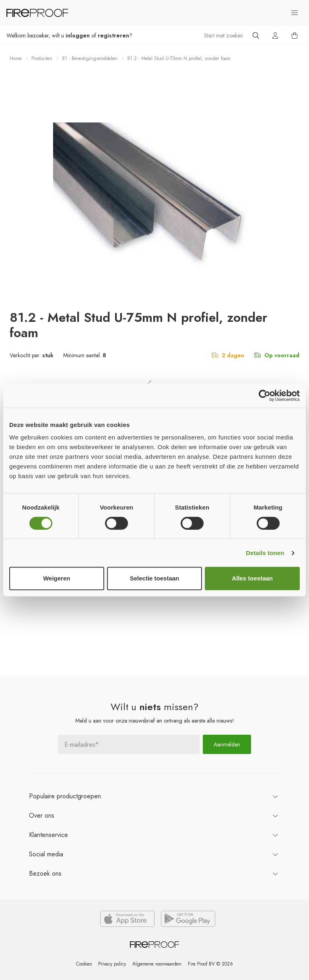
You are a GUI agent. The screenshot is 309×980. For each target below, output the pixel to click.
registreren (113, 35)
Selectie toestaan (155, 578)
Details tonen (265, 553)
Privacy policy (112, 964)
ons (42, 815)
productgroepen (65, 796)
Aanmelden (227, 744)
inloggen (78, 35)
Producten (42, 58)
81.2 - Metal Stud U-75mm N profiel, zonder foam (179, 58)
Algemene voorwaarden (157, 964)
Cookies (84, 964)
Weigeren (57, 578)
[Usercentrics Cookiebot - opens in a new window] (265, 396)
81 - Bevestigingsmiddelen (90, 58)
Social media (46, 854)
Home (16, 58)
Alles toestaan (252, 578)
